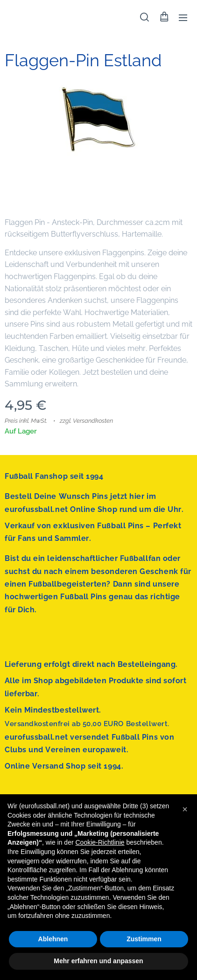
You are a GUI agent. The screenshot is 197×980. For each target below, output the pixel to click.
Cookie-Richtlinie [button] (100, 842)
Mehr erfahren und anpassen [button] (98, 961)
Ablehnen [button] (53, 939)
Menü (183, 18)
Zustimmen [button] (144, 939)
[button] (144, 17)
